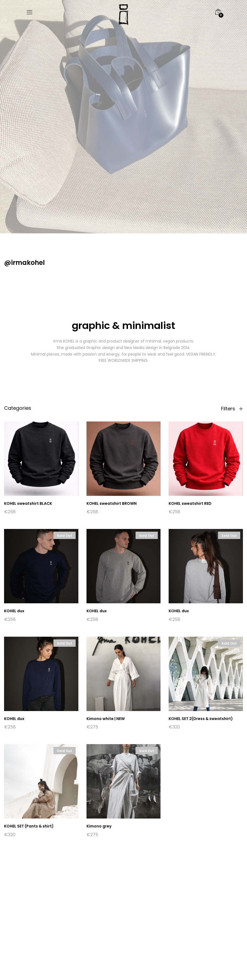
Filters (232, 409)
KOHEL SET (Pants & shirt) (29, 826)
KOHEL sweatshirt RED (190, 503)
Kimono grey (99, 826)
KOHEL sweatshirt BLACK (28, 503)
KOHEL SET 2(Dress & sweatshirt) (201, 719)
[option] (123, 117)
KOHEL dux (14, 611)
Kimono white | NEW (106, 719)
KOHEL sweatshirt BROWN (112, 503)
